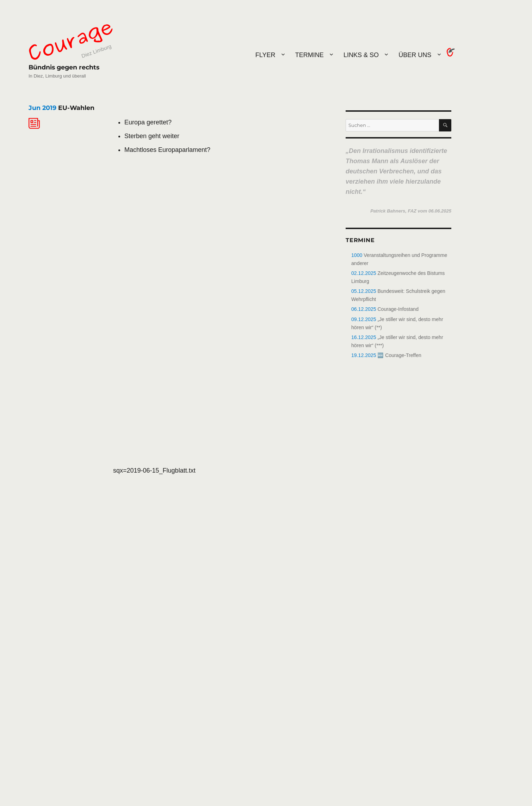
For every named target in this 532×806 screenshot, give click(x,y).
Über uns (415, 55)
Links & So (361, 55)
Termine (310, 55)
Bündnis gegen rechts (64, 67)
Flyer (265, 55)
